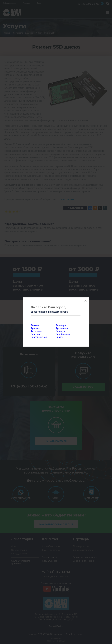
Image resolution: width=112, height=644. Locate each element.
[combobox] (56, 318)
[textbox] (33, 318)
